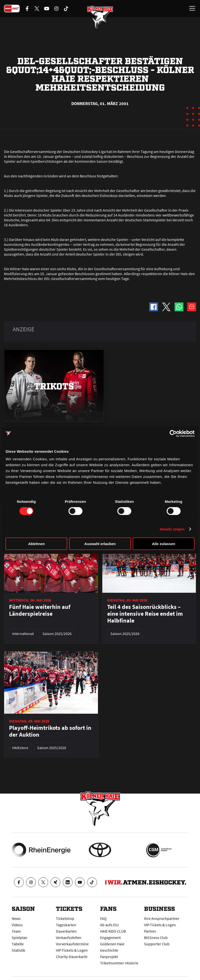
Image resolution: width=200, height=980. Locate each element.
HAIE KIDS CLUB (113, 931)
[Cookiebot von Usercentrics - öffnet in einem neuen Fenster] (173, 433)
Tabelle (18, 944)
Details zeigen (172, 529)
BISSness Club (156, 937)
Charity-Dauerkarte (72, 957)
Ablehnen (36, 544)
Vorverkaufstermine (72, 944)
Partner (150, 931)
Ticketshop (65, 918)
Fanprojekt (109, 957)
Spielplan (20, 937)
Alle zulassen (163, 544)
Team (16, 931)
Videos (17, 925)
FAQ (103, 918)
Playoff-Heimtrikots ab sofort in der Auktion (50, 731)
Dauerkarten (66, 931)
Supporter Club (157, 944)
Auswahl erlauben (100, 544)
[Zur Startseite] (100, 17)
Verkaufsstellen (69, 937)
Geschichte (109, 950)
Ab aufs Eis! (110, 925)
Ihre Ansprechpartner (162, 918)
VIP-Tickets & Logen (72, 950)
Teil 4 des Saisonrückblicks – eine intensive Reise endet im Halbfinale (145, 614)
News (16, 918)
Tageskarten (66, 925)
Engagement (110, 937)
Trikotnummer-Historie (119, 963)
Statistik (18, 950)
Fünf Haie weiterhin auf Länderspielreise (40, 610)
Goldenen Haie (112, 944)
